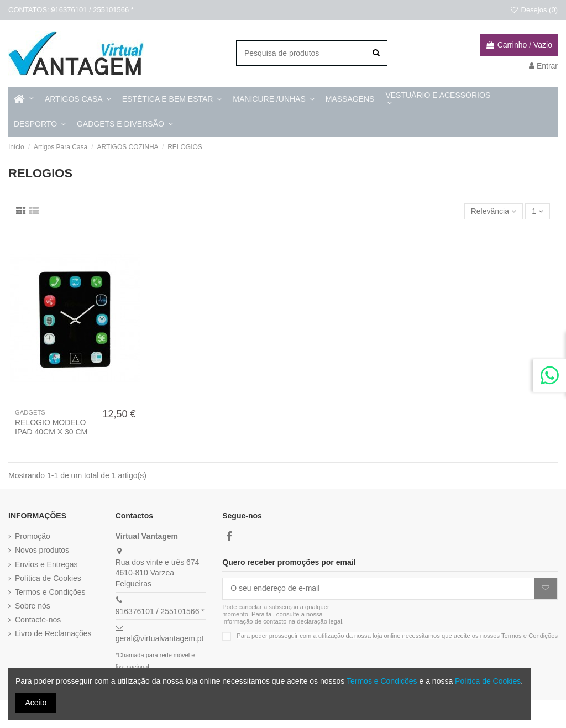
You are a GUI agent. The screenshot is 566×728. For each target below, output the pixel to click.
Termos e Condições (50, 592)
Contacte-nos (38, 620)
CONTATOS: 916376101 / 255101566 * (71, 10)
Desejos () (534, 10)
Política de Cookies (48, 578)
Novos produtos (42, 550)
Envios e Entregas (46, 564)
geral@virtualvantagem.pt (160, 638)
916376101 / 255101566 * (160, 611)
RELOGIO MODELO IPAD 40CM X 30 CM (51, 427)
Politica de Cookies (488, 681)
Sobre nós (33, 606)
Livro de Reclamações (53, 633)
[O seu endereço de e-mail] (378, 589)
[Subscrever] (546, 589)
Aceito (36, 703)
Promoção (33, 536)
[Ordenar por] (494, 211)
